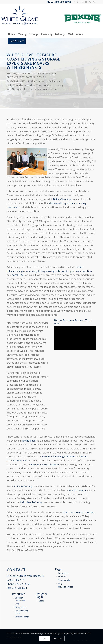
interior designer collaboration (74, 271)
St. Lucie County (23, 486)
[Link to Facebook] (74, 2)
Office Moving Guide (21, 612)
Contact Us (63, 573)
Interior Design (22, 617)
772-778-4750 (23, 584)
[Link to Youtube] (86, 2)
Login (41, 601)
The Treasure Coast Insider (79, 512)
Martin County (78, 490)
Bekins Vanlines (62, 199)
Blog (60, 583)
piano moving (29, 271)
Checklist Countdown (20, 599)
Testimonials (64, 580)
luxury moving (46, 271)
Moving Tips (21, 607)
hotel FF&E (18, 275)
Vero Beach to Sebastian (45, 464)
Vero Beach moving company (58, 456)
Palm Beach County (31, 502)
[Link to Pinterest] (90, 2)
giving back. (29, 441)
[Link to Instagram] (82, 2)
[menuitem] (12, 34)
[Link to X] (94, 2)
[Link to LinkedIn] (78, 2)
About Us (62, 576)
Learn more (58, 638)
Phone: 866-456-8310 (59, 2)
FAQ (17, 604)
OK (45, 638)
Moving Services (66, 587)
